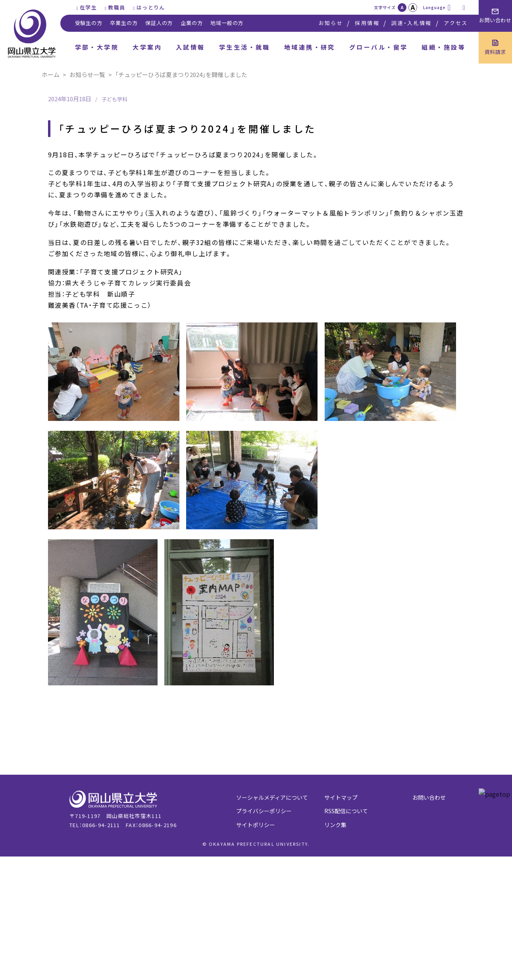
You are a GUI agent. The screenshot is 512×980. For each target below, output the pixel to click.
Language (434, 7)
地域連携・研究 (310, 47)
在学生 (88, 7)
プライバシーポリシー (264, 811)
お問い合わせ (429, 797)
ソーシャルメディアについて (272, 797)
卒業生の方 (124, 23)
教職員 (116, 7)
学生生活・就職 (245, 47)
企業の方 (192, 23)
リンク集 (335, 825)
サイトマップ (341, 797)
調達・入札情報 (411, 23)
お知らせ (331, 23)
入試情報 (191, 47)
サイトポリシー (256, 825)
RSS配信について (346, 811)
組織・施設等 (444, 47)
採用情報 (367, 23)
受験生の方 (89, 23)
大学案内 (147, 47)
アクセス (456, 23)
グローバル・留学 (379, 47)
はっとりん (151, 7)
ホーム (51, 74)
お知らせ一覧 (87, 74)
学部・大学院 (97, 47)
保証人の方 (159, 23)
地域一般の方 (227, 23)
